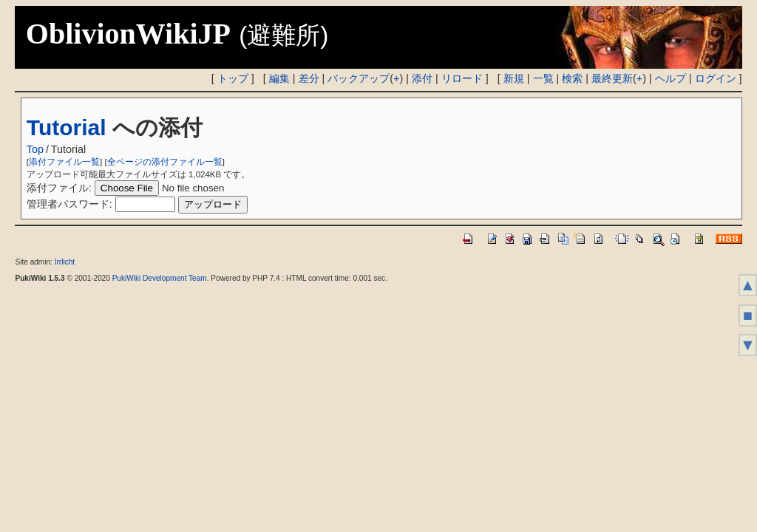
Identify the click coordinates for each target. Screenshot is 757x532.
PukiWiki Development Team (160, 278)
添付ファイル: (59, 188)
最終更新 (612, 78)
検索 (572, 78)
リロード (462, 78)
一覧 (543, 78)
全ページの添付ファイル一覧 (165, 162)
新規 (514, 78)
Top (35, 149)
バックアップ (359, 78)
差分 (309, 78)
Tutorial (67, 127)
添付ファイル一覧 (64, 162)
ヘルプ (671, 78)
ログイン (716, 78)
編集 (279, 78)
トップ (233, 78)
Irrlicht (65, 262)
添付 (422, 78)
